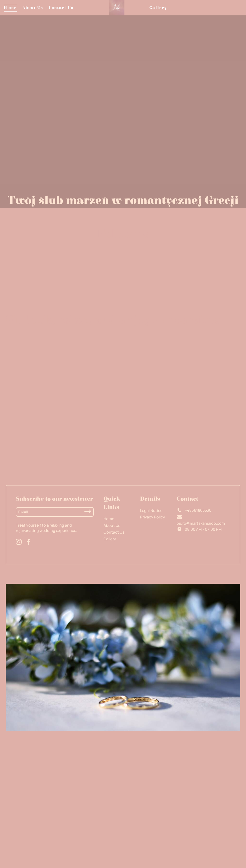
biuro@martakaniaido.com (201, 523)
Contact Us (61, 8)
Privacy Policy (153, 517)
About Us (33, 8)
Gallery (158, 8)
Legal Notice (151, 511)
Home (10, 8)
